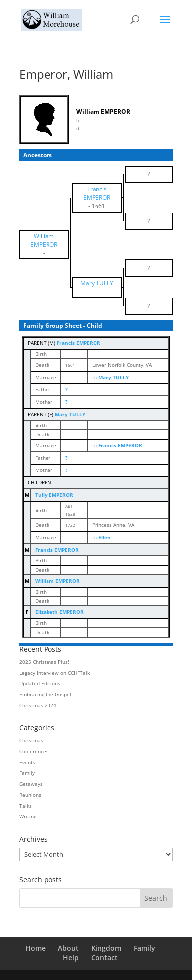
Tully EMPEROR (54, 495)
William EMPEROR (57, 581)
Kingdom (106, 948)
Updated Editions (40, 683)
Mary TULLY (70, 414)
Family (27, 773)
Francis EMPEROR (79, 343)
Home (35, 948)
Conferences (34, 751)
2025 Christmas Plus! (44, 662)
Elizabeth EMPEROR (59, 612)
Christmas (31, 740)
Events (27, 762)
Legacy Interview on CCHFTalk (54, 673)
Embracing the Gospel (45, 694)
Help (71, 958)
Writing (28, 816)
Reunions (30, 795)
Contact (104, 958)
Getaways (31, 784)
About (68, 948)
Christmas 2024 (38, 705)
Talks (25, 806)
